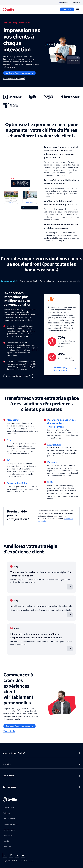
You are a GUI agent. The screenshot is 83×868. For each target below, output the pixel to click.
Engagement (54, 444)
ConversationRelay (17, 483)
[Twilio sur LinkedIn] (17, 855)
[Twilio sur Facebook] (5, 855)
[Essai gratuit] (67, 9)
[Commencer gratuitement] (14, 78)
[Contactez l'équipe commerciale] (19, 73)
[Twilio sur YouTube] (23, 855)
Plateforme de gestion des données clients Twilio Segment (61, 423)
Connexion (76, 3)
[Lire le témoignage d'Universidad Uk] (62, 369)
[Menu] (78, 9)
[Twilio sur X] (11, 855)
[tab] (9, 282)
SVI (8, 460)
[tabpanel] (41, 335)
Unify (50, 482)
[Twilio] (8, 10)
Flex (9, 440)
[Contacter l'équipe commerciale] (20, 726)
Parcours (52, 462)
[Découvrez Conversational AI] (18, 376)
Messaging (13, 420)
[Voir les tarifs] (9, 731)
